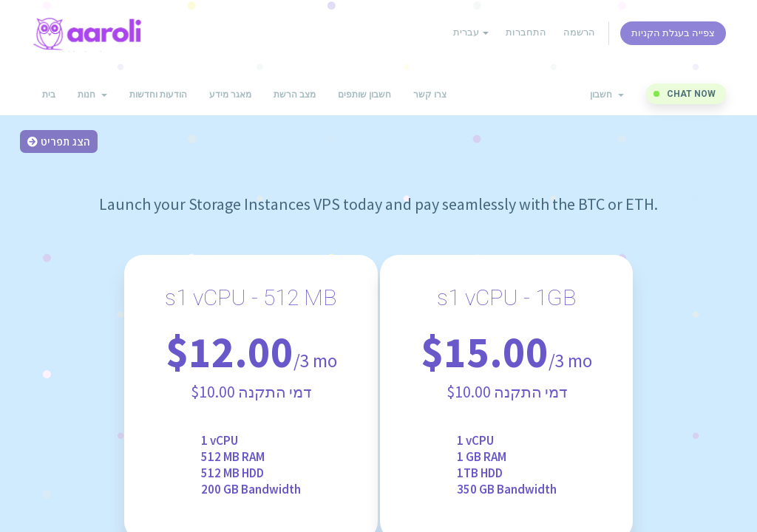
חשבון (607, 95)
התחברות (526, 32)
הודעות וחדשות (158, 95)
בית (49, 95)
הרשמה (579, 32)
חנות (92, 95)
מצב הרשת (295, 95)
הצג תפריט (59, 141)
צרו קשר (430, 95)
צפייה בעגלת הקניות (673, 33)
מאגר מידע (230, 95)
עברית (471, 32)
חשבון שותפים (364, 95)
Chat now (691, 94)
